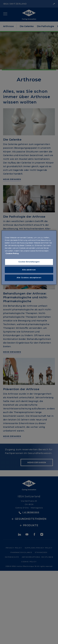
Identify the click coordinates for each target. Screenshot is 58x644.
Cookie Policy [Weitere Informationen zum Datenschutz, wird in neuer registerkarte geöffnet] (12, 253)
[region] (29, 258)
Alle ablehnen (29, 270)
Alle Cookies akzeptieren (29, 278)
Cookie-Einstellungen (29, 262)
